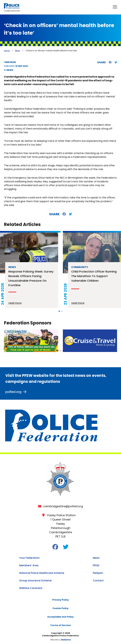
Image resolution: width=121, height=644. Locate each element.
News (17, 51)
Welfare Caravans (31, 588)
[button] (59, 311)
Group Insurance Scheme (35, 581)
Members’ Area (29, 565)
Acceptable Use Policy (60, 617)
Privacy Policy (61, 600)
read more (15, 303)
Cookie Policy (60, 608)
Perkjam (98, 573)
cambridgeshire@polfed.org (63, 506)
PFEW (96, 565)
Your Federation (29, 558)
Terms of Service (61, 625)
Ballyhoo (66, 640)
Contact (98, 581)
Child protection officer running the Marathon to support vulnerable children (94, 276)
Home (7, 51)
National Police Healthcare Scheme (42, 573)
